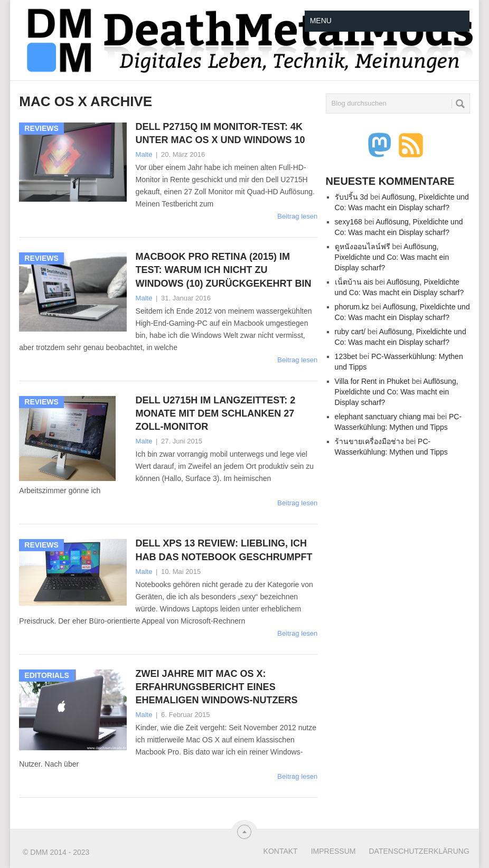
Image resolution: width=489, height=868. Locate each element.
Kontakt (281, 851)
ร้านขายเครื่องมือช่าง (369, 441)
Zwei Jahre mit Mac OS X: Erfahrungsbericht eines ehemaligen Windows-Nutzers (217, 687)
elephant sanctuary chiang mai (385, 417)
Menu (321, 21)
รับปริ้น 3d (351, 197)
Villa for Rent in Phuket (372, 381)
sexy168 (349, 222)
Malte (144, 154)
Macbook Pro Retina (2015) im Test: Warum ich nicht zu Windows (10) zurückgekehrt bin (224, 270)
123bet (346, 356)
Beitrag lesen (297, 216)
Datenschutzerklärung (419, 851)
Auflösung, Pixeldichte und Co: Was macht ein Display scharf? (392, 257)
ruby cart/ (350, 332)
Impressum (333, 851)
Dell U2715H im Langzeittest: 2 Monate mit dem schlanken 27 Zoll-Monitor (216, 413)
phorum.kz (352, 307)
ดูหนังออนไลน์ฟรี (363, 247)
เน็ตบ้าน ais (354, 282)
